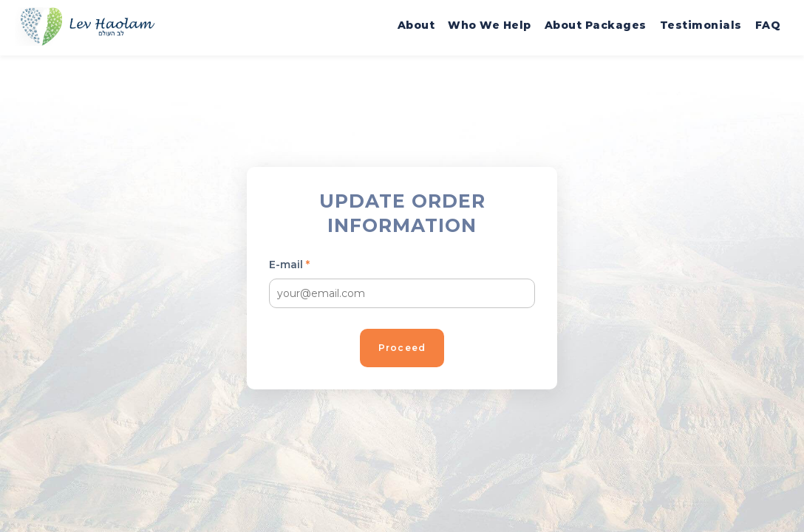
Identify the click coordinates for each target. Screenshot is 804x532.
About (416, 25)
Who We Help (490, 25)
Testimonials (701, 25)
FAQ (768, 25)
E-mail (289, 265)
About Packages (596, 25)
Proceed (402, 348)
